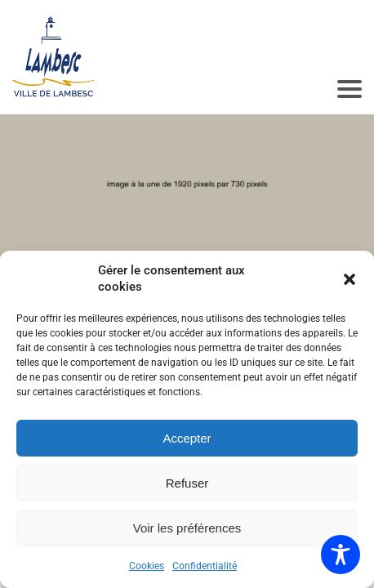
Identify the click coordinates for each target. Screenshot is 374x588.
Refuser (187, 483)
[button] (350, 279)
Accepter (187, 438)
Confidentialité (205, 566)
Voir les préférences (187, 528)
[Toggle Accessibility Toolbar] (341, 555)
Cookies (147, 566)
